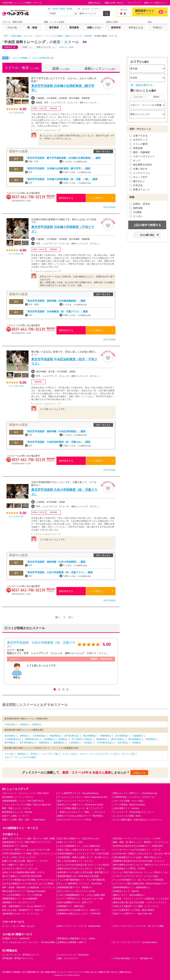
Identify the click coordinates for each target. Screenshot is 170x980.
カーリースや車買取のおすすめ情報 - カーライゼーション (29, 880)
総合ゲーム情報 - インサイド (16, 816)
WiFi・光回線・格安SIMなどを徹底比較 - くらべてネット (29, 887)
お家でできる (139, 136)
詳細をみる (139, 773)
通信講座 (74, 27)
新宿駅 (69, 9)
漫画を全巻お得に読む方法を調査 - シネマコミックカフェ (140, 902)
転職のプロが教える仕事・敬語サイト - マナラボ (25, 861)
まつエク (86, 9)
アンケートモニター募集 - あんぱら (19, 926)
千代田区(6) (10, 725)
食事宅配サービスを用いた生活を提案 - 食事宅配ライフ (83, 872)
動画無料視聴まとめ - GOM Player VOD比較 (78, 876)
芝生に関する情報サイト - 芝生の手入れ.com (78, 839)
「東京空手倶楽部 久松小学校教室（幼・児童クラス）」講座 (59, 572)
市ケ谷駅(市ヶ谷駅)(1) (82, 739)
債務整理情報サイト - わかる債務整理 (20, 899)
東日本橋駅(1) (135, 739)
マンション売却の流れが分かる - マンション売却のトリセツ (141, 872)
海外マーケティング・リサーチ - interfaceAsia (79, 926)
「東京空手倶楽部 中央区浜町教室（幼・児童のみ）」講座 (58, 442)
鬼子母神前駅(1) (27, 743)
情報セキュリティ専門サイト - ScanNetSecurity (135, 793)
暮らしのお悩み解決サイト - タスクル (75, 861)
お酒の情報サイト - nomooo (126, 808)
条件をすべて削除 (66, 47)
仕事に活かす (139, 169)
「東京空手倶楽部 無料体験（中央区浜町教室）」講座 (55, 431)
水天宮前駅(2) (122, 736)
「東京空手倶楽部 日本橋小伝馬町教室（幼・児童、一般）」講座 (61, 179)
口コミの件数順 (20, 58)
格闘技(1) (22, 754)
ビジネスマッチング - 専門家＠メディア (21, 955)
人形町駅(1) (74, 743)
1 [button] (55, 689)
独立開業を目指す (141, 165)
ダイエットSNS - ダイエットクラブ (19, 857)
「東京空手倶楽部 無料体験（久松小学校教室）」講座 (55, 562)
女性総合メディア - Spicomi (126, 891)
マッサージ (96, 9)
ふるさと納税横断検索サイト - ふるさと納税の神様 (81, 895)
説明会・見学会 (140, 204)
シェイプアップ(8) (50, 754)
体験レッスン (94, 27)
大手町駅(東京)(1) (105, 743)
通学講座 (54, 27)
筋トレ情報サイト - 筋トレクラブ (18, 865)
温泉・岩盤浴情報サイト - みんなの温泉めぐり (24, 906)
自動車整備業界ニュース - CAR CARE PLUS (23, 801)
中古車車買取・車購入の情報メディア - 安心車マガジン (83, 857)
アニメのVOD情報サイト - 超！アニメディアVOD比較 (138, 880)
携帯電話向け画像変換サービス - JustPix (76, 939)
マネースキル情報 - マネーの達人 (128, 801)
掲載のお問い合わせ (114, 3)
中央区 (25, 47)
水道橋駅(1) (49, 739)
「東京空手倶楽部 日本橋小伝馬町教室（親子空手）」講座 (58, 168)
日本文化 (136, 185)
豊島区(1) (37, 725)
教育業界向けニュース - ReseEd (17, 812)
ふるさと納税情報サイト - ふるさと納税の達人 (79, 846)
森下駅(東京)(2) (72, 736)
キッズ (135, 160)
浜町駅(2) (24, 736)
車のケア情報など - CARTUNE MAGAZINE (22, 876)
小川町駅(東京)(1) (13, 739)
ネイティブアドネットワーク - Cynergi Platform (135, 942)
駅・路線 (32, 27)
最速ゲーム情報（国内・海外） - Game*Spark (24, 820)
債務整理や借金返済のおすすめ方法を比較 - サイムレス (139, 861)
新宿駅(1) (137, 743)
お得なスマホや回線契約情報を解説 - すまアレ (24, 872)
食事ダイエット (140, 190)
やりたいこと (136, 27)
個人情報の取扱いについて (54, 972)
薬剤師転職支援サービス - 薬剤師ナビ (75, 887)
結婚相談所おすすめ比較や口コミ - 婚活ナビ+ (79, 910)
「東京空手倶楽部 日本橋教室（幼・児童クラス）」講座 (56, 311)
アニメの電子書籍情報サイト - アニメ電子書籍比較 (81, 880)
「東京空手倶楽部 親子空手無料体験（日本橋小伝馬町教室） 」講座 (63, 158)
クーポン (136, 216)
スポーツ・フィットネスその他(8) (20, 757)
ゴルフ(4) (9, 754)
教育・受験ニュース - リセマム (17, 808)
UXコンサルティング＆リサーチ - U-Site (76, 891)
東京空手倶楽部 (109, 207)
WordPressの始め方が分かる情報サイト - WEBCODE (138, 846)
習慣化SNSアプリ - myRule (15, 846)
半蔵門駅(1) (151, 739)
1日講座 (136, 212)
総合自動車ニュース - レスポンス (18, 797)
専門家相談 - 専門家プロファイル (18, 958)
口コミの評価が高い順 (43, 58)
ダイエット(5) (128, 754)
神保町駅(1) (102, 739)
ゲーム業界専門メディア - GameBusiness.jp (78, 793)
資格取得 (116, 27)
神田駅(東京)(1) (32, 739)
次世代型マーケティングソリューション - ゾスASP (137, 839)
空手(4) (34, 754)
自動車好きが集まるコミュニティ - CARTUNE (79, 914)
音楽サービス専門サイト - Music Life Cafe (132, 914)
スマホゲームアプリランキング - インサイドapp (135, 876)
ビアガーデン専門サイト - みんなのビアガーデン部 (26, 850)
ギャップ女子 (139, 177)
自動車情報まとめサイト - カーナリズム (21, 914)
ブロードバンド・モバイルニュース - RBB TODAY (26, 793)
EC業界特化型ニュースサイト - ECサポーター (134, 797)
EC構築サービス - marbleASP (16, 939)
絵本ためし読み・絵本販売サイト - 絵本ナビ (23, 910)
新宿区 (62, 9)
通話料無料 (51, 199)
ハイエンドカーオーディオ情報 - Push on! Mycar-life (26, 805)
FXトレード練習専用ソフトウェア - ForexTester (80, 884)
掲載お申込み (94, 3)
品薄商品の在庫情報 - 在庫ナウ (72, 942)
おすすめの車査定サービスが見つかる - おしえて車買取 (28, 884)
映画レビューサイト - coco (70, 842)
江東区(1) (24, 725)
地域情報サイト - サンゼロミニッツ (19, 902)
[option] (61, 661)
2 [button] (59, 689)
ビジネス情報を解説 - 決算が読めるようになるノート (138, 820)
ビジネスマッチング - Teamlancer (73, 955)
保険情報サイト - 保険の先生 (71, 906)
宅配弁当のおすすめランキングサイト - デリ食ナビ (81, 869)
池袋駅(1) (63, 739)
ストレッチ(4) (69, 754)
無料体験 (136, 208)
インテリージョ (140, 173)
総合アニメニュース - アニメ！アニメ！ (76, 801)
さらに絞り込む (147, 235)
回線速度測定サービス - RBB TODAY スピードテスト (27, 842)
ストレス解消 (139, 144)
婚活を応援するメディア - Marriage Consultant (24, 891)
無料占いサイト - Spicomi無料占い (129, 895)
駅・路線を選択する (142, 85)
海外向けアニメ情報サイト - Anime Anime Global (80, 805)
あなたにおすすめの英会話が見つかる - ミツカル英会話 (83, 865)
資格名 (156, 97)
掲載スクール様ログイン (155, 3)
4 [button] (67, 689)
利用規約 (17, 972)
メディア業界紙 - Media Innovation (129, 805)
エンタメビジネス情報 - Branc (127, 816)
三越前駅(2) (138, 736)
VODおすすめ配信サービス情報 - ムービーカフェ (136, 906)
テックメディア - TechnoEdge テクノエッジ (133, 812)
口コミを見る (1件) (16, 113)
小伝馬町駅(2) (39, 736)
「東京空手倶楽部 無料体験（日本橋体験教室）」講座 (55, 301)
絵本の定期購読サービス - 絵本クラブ (75, 902)
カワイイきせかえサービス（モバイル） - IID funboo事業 (29, 942)
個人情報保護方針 (31, 972)
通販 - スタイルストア (68, 958)
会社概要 (6, 972)
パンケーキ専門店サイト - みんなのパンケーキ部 (80, 899)
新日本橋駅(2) (89, 736)
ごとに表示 (22, 68)
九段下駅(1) (123, 743)
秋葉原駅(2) (55, 736)
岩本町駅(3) (10, 736)
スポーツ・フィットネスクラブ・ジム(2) (98, 754)
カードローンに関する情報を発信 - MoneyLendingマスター (140, 884)
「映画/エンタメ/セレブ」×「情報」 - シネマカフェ (81, 812)
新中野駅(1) (10, 743)
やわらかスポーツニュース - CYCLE (74, 820)
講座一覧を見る (103, 152)
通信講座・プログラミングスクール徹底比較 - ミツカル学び (141, 899)
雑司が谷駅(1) (118, 739)
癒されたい (137, 181)
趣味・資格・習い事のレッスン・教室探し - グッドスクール (141, 842)
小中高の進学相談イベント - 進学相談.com (133, 958)
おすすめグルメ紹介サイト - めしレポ (20, 869)
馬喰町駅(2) (106, 736)
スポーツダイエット (142, 156)
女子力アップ (139, 140)
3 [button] (63, 689)
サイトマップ (134, 3)
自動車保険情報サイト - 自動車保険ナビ (132, 887)
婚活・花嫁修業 (140, 152)
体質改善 (136, 148)
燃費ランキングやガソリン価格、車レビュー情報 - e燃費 (29, 839)
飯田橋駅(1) (59, 743)
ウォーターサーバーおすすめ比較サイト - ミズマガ (137, 850)
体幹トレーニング (44, 47)
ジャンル (12, 27)
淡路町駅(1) (44, 743)
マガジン (158, 27)
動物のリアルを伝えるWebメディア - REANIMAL (80, 816)
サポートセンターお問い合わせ (82, 972)
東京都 (55, 9)
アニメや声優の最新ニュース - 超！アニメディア (80, 808)
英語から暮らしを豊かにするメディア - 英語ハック (81, 850)
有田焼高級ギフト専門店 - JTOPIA (129, 869)
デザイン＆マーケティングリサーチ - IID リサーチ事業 (138, 926)
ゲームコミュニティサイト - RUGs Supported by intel (82, 797)
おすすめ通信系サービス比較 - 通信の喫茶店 (134, 910)
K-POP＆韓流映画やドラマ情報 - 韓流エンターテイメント (29, 854)
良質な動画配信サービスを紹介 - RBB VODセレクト (137, 857)
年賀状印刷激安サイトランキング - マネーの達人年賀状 (83, 854)
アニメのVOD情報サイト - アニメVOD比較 (22, 895)
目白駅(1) (88, 743)
